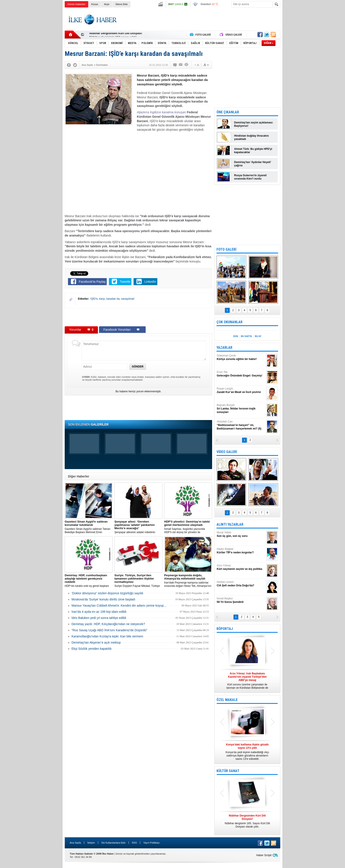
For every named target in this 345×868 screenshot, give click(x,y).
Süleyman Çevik (241, 357)
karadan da (113, 299)
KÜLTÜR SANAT (228, 771)
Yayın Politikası (151, 843)
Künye (95, 4)
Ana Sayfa (75, 843)
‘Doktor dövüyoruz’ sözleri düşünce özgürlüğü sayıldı (107, 593)
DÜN (236, 336)
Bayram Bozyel (241, 409)
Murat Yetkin (241, 534)
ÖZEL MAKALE (227, 700)
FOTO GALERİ (226, 249)
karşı (102, 299)
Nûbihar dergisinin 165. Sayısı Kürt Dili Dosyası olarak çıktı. (247, 821)
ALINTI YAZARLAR (230, 524)
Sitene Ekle (121, 4)
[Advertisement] (303, 77)
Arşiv (107, 4)
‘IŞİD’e (94, 299)
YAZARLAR (224, 348)
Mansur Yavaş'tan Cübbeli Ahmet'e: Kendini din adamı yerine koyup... (119, 606)
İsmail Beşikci (241, 600)
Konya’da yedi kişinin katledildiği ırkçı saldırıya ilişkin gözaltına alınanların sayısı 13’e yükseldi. (247, 752)
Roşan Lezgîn (241, 390)
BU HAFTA (246, 336)
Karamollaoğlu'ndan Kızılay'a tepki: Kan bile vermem (107, 636)
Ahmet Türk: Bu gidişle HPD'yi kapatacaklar (253, 151)
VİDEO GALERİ (227, 452)
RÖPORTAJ (225, 629)
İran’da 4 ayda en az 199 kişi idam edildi (99, 612)
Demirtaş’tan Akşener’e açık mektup (96, 642)
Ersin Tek (241, 374)
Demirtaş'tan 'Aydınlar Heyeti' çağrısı (253, 164)
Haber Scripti (264, 855)
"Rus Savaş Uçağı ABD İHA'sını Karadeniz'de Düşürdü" (109, 630)
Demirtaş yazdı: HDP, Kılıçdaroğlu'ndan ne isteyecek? (108, 624)
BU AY (258, 336)
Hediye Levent (241, 584)
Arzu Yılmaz (241, 567)
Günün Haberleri (76, 4)
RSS (134, 843)
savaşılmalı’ (128, 299)
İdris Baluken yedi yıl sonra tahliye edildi (99, 618)
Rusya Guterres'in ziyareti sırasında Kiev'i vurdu (250, 177)
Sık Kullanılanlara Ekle (113, 843)
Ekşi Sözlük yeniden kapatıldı (92, 649)
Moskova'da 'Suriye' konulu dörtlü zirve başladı (103, 599)
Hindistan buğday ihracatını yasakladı (251, 137)
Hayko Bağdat (241, 551)
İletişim (91, 843)
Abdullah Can (241, 425)
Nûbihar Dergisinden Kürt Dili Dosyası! (116, 35)
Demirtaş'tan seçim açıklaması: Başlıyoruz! (254, 124)
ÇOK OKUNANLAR (229, 322)
